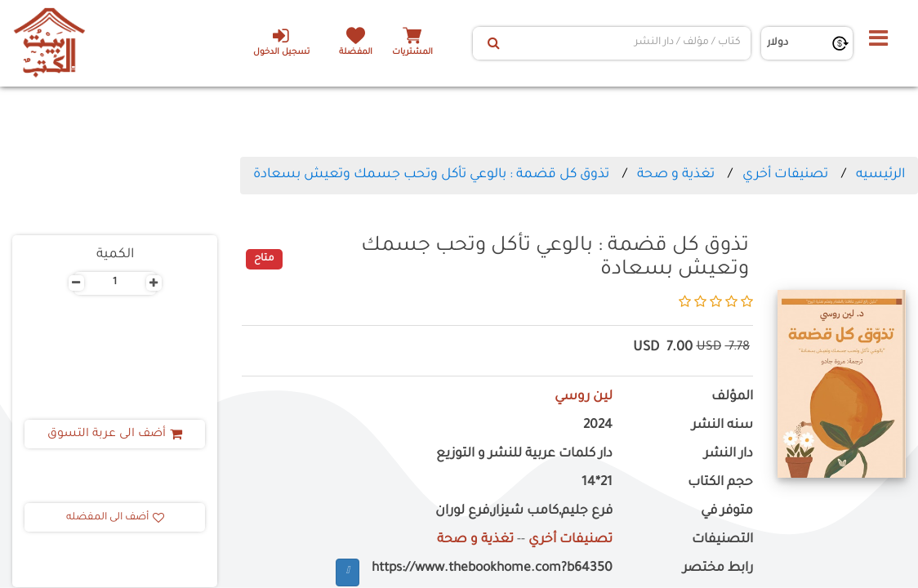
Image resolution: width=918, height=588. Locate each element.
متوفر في (727, 512)
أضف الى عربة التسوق (115, 434)
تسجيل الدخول (281, 42)
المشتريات (412, 53)
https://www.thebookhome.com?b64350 (492, 569)
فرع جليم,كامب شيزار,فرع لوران (524, 512)
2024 (598, 426)
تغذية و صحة (674, 175)
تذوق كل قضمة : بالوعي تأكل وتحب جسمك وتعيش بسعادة (431, 175)
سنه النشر (722, 426)
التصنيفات (722, 540)
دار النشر (729, 454)
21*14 (597, 483)
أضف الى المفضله (115, 518)
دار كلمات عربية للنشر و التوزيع (524, 454)
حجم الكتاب (720, 483)
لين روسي (584, 397)
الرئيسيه (880, 175)
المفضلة (356, 53)
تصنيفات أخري (785, 175)
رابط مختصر (718, 569)
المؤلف (732, 397)
